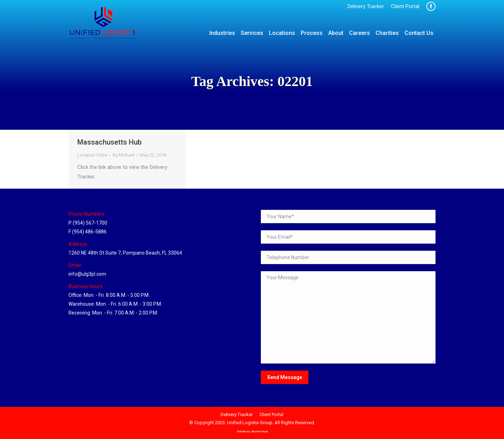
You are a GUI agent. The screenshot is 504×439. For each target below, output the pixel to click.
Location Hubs (92, 155)
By (124, 155)
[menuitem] (366, 7)
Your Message (348, 317)
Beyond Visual (259, 431)
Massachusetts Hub (109, 142)
